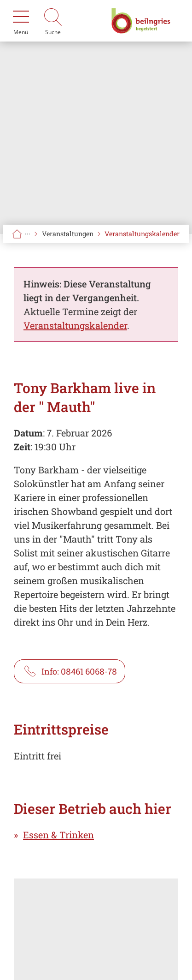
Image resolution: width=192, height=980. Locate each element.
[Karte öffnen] (96, 929)
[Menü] (21, 21)
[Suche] (53, 21)
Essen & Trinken (58, 835)
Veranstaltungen (68, 234)
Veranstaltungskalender (142, 234)
